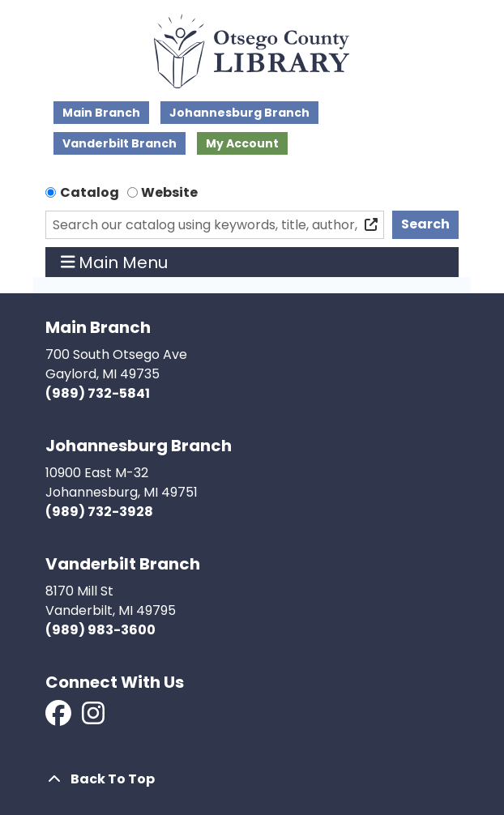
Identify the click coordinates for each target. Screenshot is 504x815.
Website (169, 192)
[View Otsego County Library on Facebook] (60, 718)
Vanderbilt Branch (120, 143)
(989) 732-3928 (99, 512)
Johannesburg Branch (239, 113)
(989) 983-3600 (100, 630)
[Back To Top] (252, 779)
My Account (242, 143)
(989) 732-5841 (98, 393)
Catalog (90, 192)
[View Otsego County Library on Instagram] (93, 718)
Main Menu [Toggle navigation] (115, 262)
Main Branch (101, 113)
